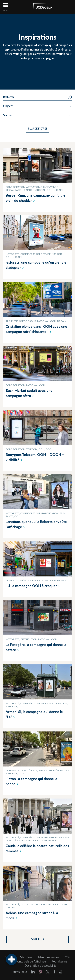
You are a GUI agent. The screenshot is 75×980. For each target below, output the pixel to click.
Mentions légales (48, 957)
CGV (68, 957)
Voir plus (38, 940)
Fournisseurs (59, 961)
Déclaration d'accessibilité (40, 966)
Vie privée (26, 957)
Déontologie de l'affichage (30, 961)
